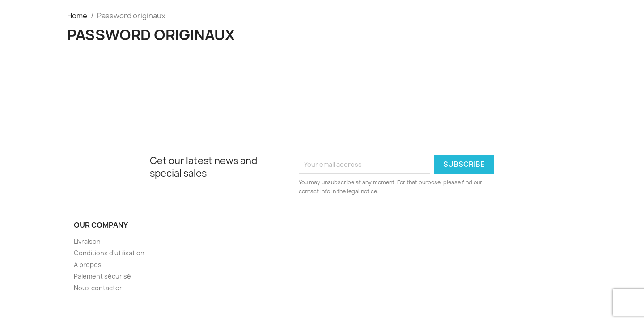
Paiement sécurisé (102, 276)
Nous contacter (98, 288)
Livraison (87, 241)
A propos (88, 265)
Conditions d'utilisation (109, 253)
